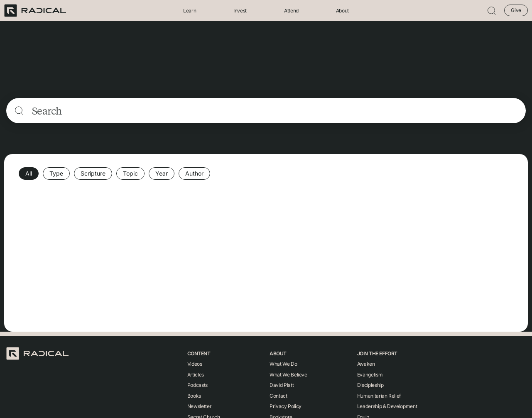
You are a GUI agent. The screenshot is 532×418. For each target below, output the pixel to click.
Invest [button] (240, 11)
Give (516, 10)
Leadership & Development (387, 406)
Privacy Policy (286, 406)
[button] (492, 11)
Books (194, 396)
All (29, 173)
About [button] (342, 11)
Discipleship (370, 385)
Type (56, 173)
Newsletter (199, 406)
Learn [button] (190, 11)
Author (194, 173)
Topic (130, 173)
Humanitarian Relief (379, 396)
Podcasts (197, 385)
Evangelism (370, 375)
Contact (278, 396)
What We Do (283, 364)
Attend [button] (291, 11)
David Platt (282, 385)
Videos (195, 364)
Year (162, 173)
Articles (196, 375)
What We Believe (288, 375)
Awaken (366, 364)
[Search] (275, 111)
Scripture (93, 173)
